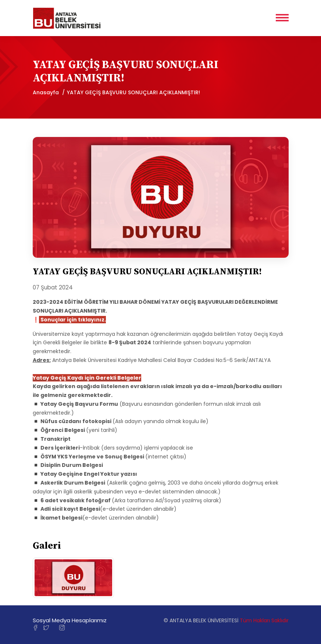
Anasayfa (46, 92)
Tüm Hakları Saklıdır (264, 620)
